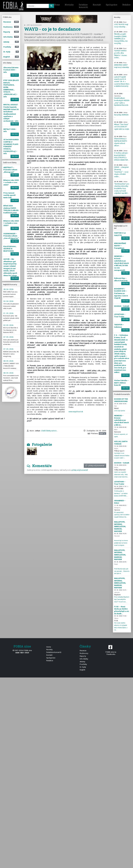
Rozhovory (84, 653)
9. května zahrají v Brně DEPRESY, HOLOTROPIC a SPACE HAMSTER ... (122, 155)
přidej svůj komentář (95, 466)
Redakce (50, 661)
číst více (15, 75)
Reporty (83, 656)
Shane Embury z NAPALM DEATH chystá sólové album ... (121, 141)
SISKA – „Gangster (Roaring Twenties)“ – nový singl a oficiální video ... (121, 171)
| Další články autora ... (49, 431)
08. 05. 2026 (8, 361)
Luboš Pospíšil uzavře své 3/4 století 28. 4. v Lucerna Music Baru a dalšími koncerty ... (122, 82)
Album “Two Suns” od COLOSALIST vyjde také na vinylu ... (122, 127)
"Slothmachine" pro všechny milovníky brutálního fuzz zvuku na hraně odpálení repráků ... (122, 187)
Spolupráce (112, 5)
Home (57, 5)
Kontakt (97, 5)
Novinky (69, 5)
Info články (84, 659)
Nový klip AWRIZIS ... (121, 115)
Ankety (82, 662)
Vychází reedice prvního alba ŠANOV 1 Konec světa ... (121, 53)
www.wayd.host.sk (76, 412)
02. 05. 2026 (8, 325)
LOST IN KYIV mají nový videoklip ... (121, 24)
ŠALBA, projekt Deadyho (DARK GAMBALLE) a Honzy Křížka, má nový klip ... (121, 38)
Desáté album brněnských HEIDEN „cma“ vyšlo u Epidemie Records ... (122, 101)
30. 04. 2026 (8, 301)
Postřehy (83, 664)
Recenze (83, 651)
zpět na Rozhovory (33, 25)
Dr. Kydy (83, 667)
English (82, 670)
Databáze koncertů (83, 6)
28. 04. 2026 (8, 289)
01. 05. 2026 (8, 313)
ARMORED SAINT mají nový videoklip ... (122, 66)
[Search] (40, 6)
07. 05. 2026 (8, 337)
